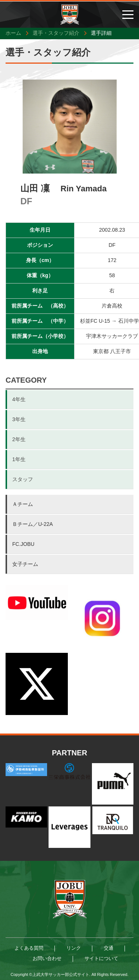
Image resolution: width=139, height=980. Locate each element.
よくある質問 (29, 948)
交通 (109, 948)
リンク (74, 948)
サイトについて (101, 958)
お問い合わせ (47, 958)
